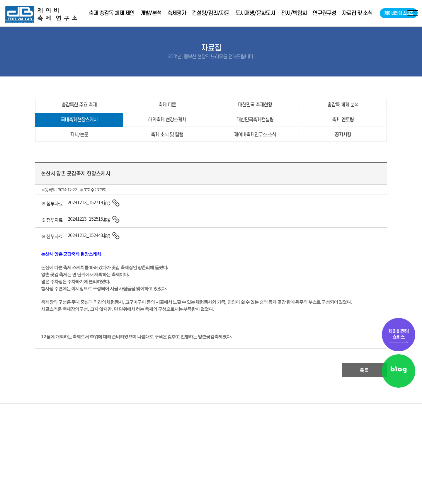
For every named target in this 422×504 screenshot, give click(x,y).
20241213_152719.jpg (89, 202)
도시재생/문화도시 (255, 13)
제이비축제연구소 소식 (255, 135)
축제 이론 (167, 105)
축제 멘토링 (343, 120)
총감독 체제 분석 (343, 105)
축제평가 (177, 13)
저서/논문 (79, 135)
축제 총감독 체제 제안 (112, 13)
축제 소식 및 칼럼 (167, 135)
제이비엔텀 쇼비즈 (399, 13)
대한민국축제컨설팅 (255, 120)
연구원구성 (324, 13)
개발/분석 (151, 13)
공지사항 (343, 135)
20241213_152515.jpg (89, 219)
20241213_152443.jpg (89, 235)
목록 (365, 370)
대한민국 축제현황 (255, 105)
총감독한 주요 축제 (79, 105)
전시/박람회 (294, 13)
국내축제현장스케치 (79, 120)
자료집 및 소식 (357, 13)
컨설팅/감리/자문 (211, 13)
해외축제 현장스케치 (167, 120)
